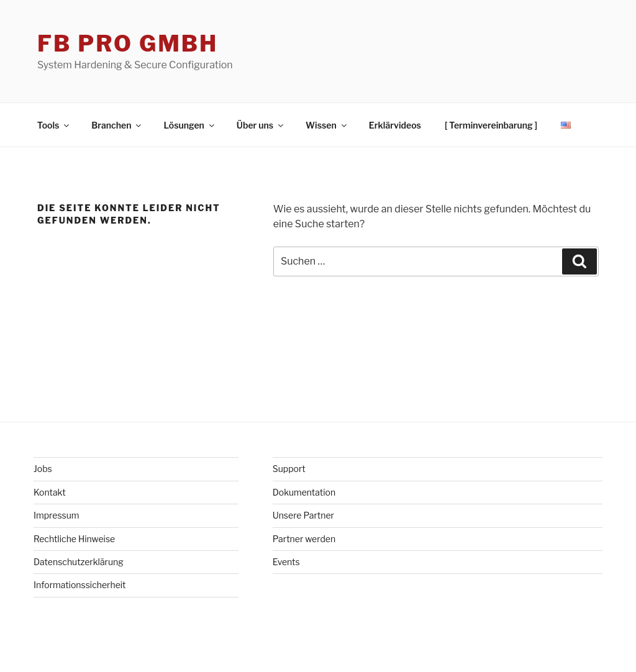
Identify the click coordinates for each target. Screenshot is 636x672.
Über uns (261, 125)
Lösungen (189, 125)
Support (289, 469)
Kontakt (50, 492)
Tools (54, 125)
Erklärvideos (395, 125)
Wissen (327, 125)
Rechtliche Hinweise (74, 539)
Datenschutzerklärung (79, 562)
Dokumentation (304, 492)
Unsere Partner (303, 515)
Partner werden (304, 539)
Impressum (57, 515)
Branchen (117, 125)
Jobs (43, 469)
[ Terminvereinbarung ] (491, 125)
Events (286, 562)
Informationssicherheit (80, 585)
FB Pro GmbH (128, 43)
